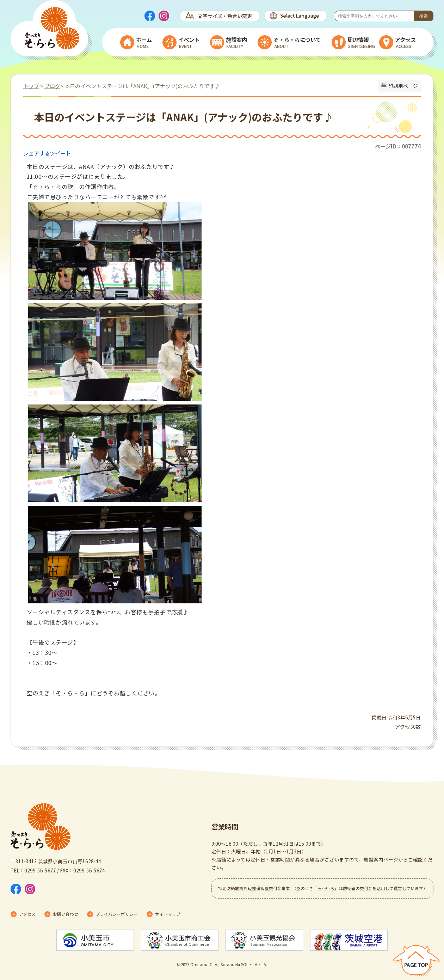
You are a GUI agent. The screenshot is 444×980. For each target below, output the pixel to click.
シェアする (36, 153)
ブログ (52, 86)
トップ (31, 86)
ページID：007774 (398, 146)
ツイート (60, 153)
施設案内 (374, 859)
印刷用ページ (403, 86)
